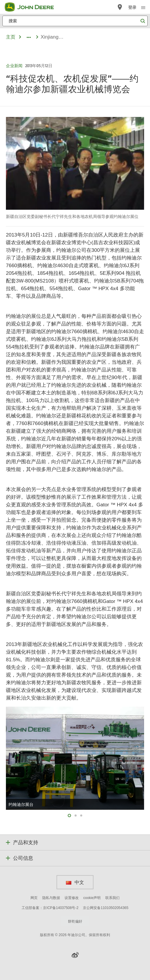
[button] (75, 955)
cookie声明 (92, 898)
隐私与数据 (51, 898)
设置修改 (72, 898)
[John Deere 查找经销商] (120, 7)
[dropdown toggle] (29, 37)
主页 (11, 37)
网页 (34, 898)
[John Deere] (33, 7)
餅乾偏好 (75, 921)
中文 (75, 882)
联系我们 (112, 898)
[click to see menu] (143, 7)
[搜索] (75, 21)
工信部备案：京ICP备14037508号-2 (50, 908)
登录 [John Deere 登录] (132, 7)
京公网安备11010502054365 (105, 908)
